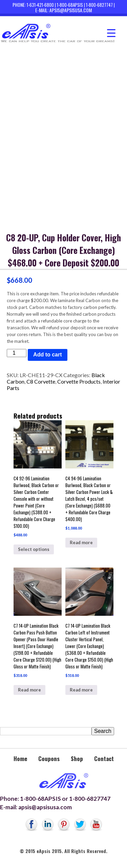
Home (20, 759)
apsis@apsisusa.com (71, 10)
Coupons (49, 759)
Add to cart (47, 355)
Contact (104, 759)
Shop (77, 759)
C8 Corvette (41, 381)
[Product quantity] (17, 353)
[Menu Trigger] (111, 33)
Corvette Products (79, 381)
